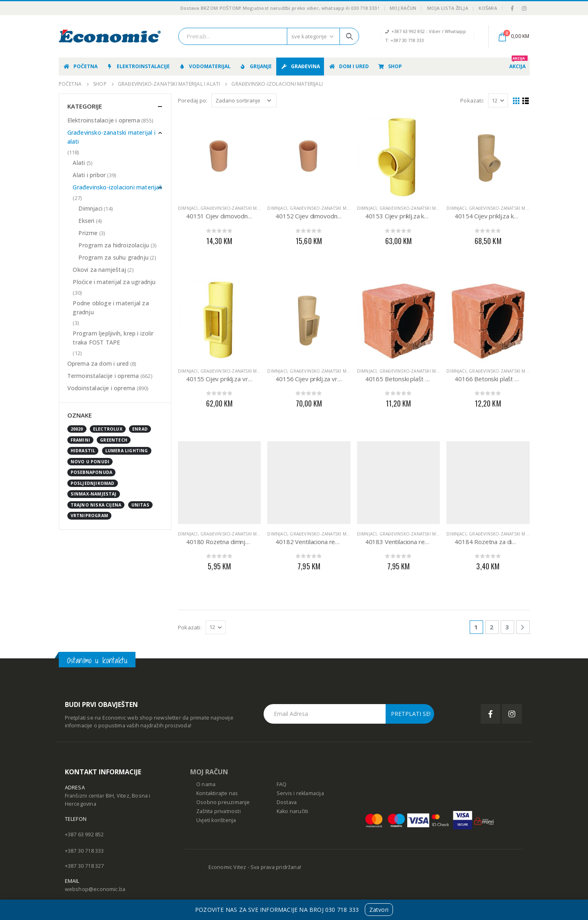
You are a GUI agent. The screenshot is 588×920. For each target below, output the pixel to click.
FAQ (282, 784)
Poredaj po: (193, 100)
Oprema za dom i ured (98, 363)
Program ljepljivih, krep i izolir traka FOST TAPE (113, 338)
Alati (79, 163)
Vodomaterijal (204, 66)
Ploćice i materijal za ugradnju (114, 282)
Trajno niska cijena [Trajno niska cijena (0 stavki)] (96, 505)
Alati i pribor (89, 175)
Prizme (88, 233)
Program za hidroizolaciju (114, 245)
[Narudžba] (244, 100)
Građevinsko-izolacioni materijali (117, 187)
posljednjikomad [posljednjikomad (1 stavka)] (93, 483)
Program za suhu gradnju (113, 257)
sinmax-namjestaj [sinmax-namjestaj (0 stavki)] (94, 494)
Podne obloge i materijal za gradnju (111, 308)
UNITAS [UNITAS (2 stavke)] (140, 505)
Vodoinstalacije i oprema (101, 388)
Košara (488, 8)
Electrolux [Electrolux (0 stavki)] (108, 429)
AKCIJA (518, 64)
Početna (80, 66)
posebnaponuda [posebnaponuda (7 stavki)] (92, 472)
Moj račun (403, 8)
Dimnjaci (188, 208)
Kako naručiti (293, 811)
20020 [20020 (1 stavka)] (77, 429)
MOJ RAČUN (209, 772)
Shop (390, 66)
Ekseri (86, 221)
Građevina (300, 66)
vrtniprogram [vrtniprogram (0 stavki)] (89, 516)
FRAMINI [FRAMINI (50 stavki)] (80, 440)
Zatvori (379, 910)
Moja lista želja (448, 8)
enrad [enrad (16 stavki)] (140, 429)
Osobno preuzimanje (223, 802)
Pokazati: (472, 100)
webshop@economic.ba (95, 889)
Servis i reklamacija (300, 793)
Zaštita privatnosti (219, 811)
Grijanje (255, 66)
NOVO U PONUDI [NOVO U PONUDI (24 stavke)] (90, 462)
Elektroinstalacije (138, 66)
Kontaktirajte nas (217, 793)
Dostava (287, 802)
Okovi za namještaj (99, 270)
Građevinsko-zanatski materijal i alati (245, 208)
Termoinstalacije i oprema (103, 376)
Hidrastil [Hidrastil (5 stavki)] (83, 451)
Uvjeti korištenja (216, 820)
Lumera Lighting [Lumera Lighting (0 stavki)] (127, 451)
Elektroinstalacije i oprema (104, 120)
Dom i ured (349, 66)
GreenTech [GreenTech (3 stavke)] (114, 440)
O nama (206, 784)
